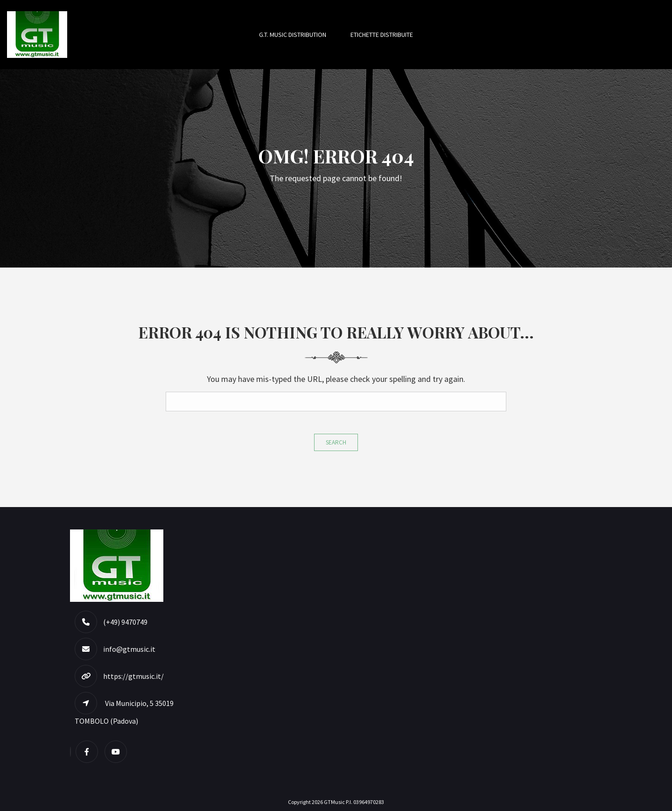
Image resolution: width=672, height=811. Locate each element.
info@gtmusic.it (129, 649)
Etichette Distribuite (382, 35)
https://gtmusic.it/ (133, 676)
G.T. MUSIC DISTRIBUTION (293, 35)
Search (336, 442)
